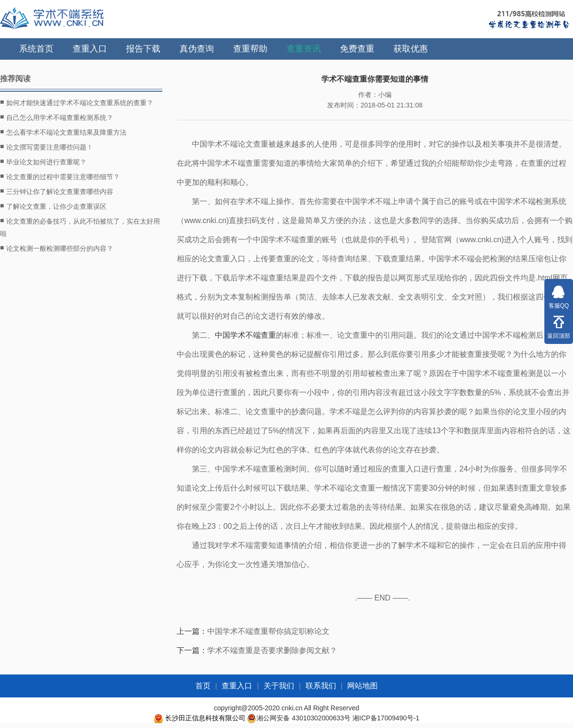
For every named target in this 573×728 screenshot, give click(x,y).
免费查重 (357, 49)
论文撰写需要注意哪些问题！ (47, 147)
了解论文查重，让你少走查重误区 (53, 206)
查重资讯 (304, 49)
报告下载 (143, 49)
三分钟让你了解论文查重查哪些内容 (57, 191)
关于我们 (279, 686)
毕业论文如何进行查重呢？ (43, 161)
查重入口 (90, 49)
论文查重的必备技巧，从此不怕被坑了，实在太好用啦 (80, 226)
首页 (203, 686)
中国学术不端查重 (245, 335)
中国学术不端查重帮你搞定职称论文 (268, 631)
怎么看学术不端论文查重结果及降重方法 (63, 132)
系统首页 (36, 49)
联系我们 (321, 686)
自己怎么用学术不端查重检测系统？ (57, 117)
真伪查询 (197, 49)
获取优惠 (411, 49)
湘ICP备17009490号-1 (386, 718)
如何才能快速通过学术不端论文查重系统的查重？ (77, 102)
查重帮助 (250, 49)
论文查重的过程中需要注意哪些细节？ (60, 176)
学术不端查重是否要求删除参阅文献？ (272, 650)
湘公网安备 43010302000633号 (303, 718)
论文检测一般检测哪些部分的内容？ (57, 248)
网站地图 (362, 686)
